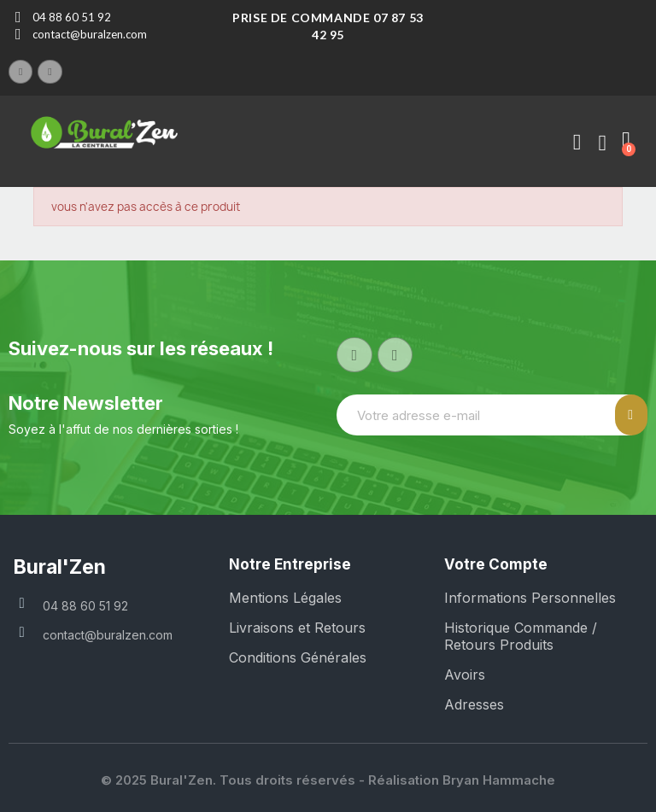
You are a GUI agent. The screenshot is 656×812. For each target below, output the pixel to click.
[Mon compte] (577, 143)
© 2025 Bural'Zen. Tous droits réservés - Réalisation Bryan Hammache (328, 780)
